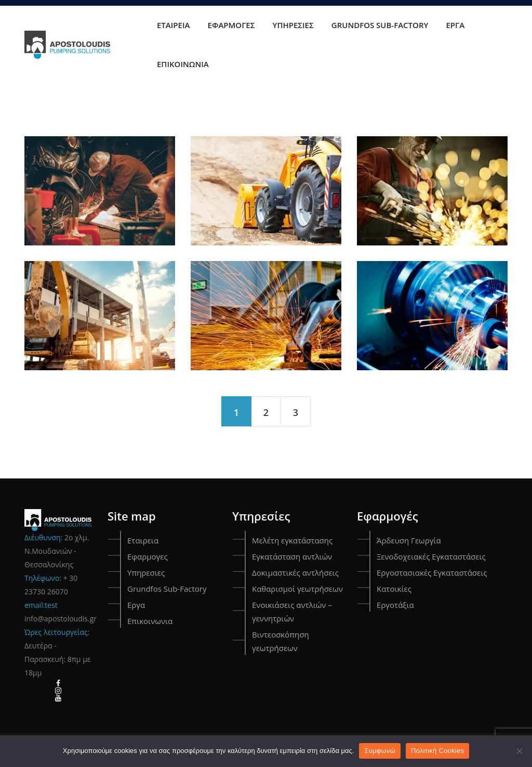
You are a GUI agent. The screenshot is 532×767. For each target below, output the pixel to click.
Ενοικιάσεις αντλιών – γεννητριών (292, 612)
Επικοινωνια (183, 64)
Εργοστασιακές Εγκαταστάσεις (432, 573)
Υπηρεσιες (293, 25)
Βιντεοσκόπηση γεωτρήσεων (281, 641)
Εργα (456, 25)
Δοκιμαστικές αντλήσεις (295, 573)
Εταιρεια (173, 25)
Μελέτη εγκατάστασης (292, 540)
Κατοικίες (394, 589)
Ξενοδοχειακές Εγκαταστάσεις (431, 556)
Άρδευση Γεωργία (409, 540)
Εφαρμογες (231, 25)
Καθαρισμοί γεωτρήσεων (297, 589)
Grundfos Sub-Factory (380, 25)
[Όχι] (519, 751)
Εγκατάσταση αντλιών (292, 556)
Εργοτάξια (395, 605)
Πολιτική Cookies (437, 751)
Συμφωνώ (380, 751)
